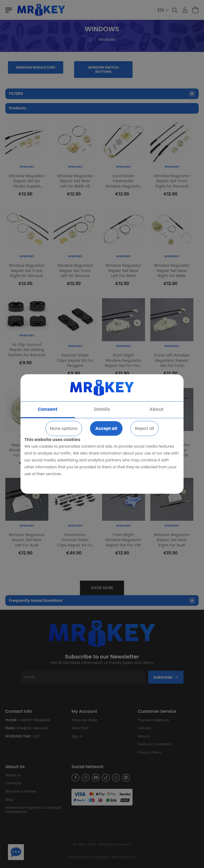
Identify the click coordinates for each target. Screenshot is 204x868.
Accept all (106, 428)
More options (64, 428)
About (156, 409)
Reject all (144, 428)
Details (102, 409)
